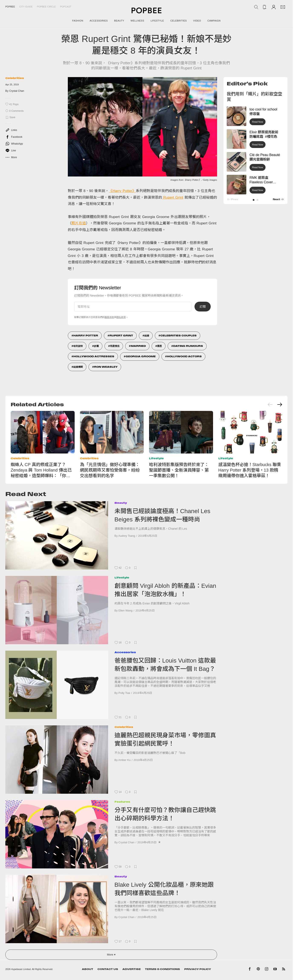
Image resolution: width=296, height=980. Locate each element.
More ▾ (111, 955)
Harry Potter (86, 336)
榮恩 (160, 346)
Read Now (258, 122)
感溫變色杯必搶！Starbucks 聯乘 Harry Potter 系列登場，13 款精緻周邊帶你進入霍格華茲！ (250, 470)
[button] (254, 200)
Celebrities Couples (178, 336)
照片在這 (79, 223)
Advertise (132, 969)
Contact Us (108, 969)
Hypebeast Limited (21, 969)
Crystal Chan (17, 91)
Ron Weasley (106, 367)
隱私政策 (121, 317)
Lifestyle (156, 458)
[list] (142, 129)
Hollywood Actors (184, 356)
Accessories (125, 652)
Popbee (10, 7)
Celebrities (15, 78)
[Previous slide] (270, 405)
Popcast (66, 7)
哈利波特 (78, 346)
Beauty (121, 503)
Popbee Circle (46, 7)
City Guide (26, 7)
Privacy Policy (198, 969)
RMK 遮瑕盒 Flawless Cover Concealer (261, 182)
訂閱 (203, 307)
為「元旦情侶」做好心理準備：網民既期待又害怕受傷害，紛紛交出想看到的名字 (110, 470)
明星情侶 (115, 346)
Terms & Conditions (163, 969)
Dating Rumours (188, 346)
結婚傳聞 (78, 367)
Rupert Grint (173, 197)
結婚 (147, 336)
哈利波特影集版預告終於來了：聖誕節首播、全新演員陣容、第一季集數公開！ (179, 470)
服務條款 (109, 317)
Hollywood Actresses (94, 356)
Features (122, 802)
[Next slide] (280, 405)
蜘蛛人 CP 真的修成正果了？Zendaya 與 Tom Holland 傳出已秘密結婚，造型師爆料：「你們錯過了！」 (41, 470)
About (88, 969)
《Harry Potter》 (122, 191)
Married (138, 346)
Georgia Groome (141, 356)
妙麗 (96, 346)
